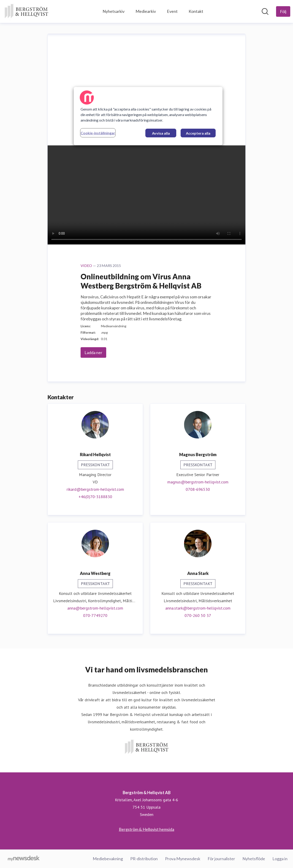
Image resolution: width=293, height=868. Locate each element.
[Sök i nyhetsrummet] (265, 11)
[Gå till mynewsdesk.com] (24, 859)
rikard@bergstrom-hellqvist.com (95, 489)
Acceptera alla (198, 133)
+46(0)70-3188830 (95, 497)
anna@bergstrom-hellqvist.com (95, 608)
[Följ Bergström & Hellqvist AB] (283, 11)
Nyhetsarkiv (114, 11)
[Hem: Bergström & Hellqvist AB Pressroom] (26, 11)
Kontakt (196, 11)
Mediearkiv (146, 11)
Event (172, 11)
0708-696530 (198, 489)
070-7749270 (95, 615)
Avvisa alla (161, 133)
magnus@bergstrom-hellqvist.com (198, 482)
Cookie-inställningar (98, 133)
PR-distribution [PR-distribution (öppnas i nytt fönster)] (144, 859)
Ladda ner (93, 352)
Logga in (280, 859)
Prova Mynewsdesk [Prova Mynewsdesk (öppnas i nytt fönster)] (183, 859)
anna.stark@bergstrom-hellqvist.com (198, 608)
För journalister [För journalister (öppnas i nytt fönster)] (221, 859)
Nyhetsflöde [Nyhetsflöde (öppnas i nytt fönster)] (254, 859)
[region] (148, 116)
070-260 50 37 (198, 615)
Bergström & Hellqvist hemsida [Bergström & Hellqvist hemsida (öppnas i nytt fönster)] (146, 829)
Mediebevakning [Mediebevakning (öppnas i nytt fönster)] (108, 859)
